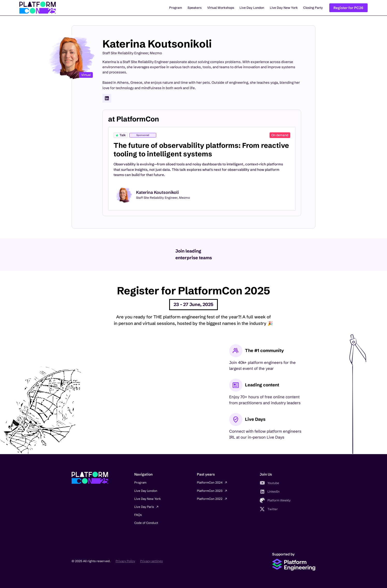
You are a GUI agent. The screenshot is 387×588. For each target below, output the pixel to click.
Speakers (195, 8)
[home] (38, 8)
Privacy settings (151, 561)
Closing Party (313, 8)
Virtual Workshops (221, 8)
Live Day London (252, 8)
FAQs (138, 515)
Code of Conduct (146, 523)
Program (176, 8)
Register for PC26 (348, 8)
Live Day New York (284, 8)
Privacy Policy (125, 561)
